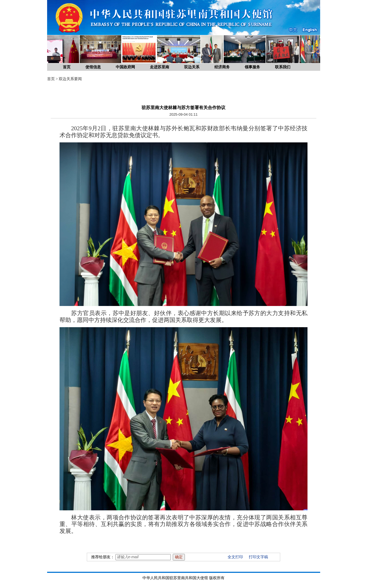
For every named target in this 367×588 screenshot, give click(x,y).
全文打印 (235, 557)
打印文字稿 (258, 557)
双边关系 (192, 67)
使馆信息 (93, 67)
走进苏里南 (160, 67)
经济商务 (222, 67)
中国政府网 (125, 67)
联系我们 (283, 67)
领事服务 (252, 67)
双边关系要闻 (70, 79)
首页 (67, 67)
